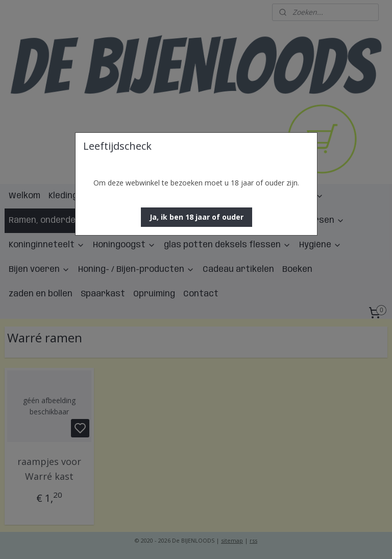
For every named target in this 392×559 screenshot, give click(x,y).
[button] (197, 217)
